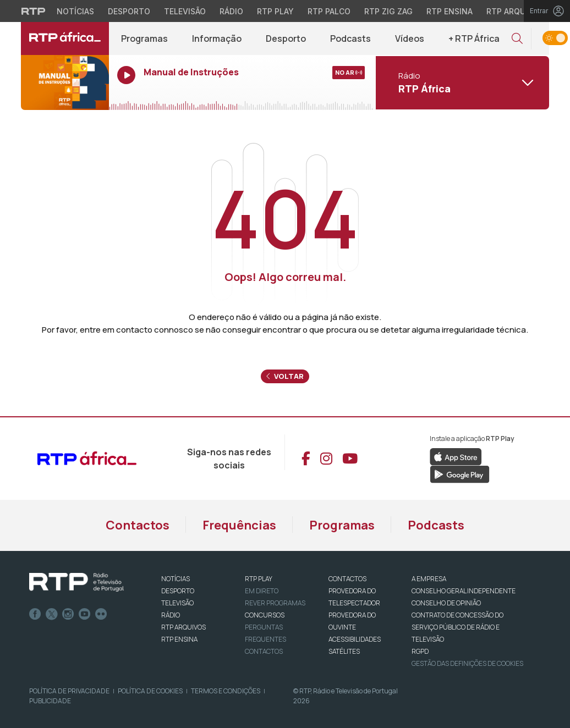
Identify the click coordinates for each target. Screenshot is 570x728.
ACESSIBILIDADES (355, 639)
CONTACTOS (347, 579)
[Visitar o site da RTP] (34, 11)
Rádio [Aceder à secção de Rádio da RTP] (231, 11)
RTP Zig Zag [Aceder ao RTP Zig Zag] (388, 11)
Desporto (286, 38)
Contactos (138, 525)
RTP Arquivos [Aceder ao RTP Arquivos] (515, 11)
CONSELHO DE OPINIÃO (446, 603)
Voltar (285, 376)
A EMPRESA (429, 579)
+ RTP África (474, 38)
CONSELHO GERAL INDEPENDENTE (464, 591)
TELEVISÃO (177, 603)
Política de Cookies (150, 691)
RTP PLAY (259, 579)
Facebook (35, 614)
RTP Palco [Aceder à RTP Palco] (329, 11)
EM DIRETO (262, 591)
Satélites (344, 651)
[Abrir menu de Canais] (461, 82)
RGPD (420, 651)
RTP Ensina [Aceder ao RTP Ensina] (450, 11)
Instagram (68, 614)
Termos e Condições (226, 691)
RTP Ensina (179, 639)
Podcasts (350, 38)
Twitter (52, 614)
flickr (101, 614)
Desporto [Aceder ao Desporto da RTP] (129, 11)
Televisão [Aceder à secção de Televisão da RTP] (185, 11)
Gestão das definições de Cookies (467, 663)
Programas (144, 38)
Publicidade (50, 701)
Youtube (85, 614)
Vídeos (410, 38)
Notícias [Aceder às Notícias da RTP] (75, 11)
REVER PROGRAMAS (275, 603)
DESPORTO (178, 591)
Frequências (239, 525)
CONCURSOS (265, 615)
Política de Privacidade (69, 691)
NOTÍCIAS (176, 579)
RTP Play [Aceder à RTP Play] (275, 11)
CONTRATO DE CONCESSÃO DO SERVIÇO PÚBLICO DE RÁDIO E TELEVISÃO (457, 627)
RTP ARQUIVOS (183, 627)
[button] (517, 39)
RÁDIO (171, 615)
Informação (217, 38)
